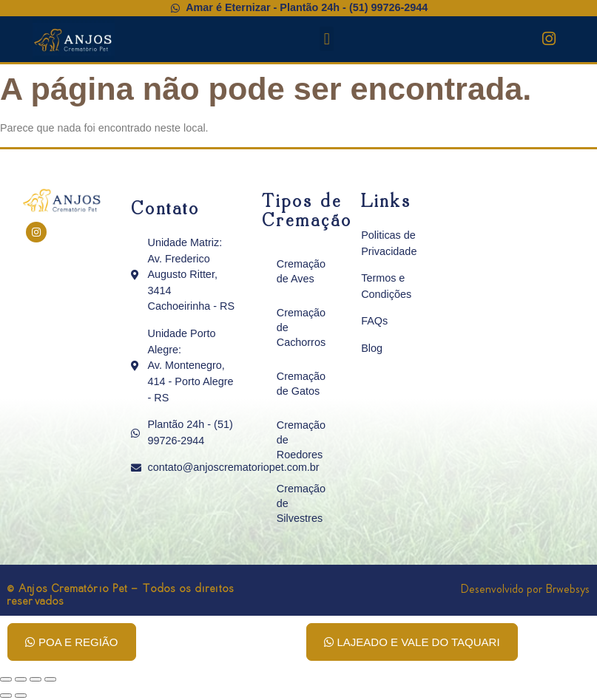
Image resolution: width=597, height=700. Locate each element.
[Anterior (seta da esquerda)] (6, 696)
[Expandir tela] (21, 679)
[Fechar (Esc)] (50, 679)
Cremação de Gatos (301, 384)
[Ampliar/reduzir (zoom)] (6, 679)
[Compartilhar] (36, 679)
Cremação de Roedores (301, 440)
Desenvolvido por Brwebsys (525, 589)
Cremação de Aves (301, 271)
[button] (327, 39)
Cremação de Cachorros (301, 327)
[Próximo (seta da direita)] (21, 696)
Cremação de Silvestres (301, 503)
